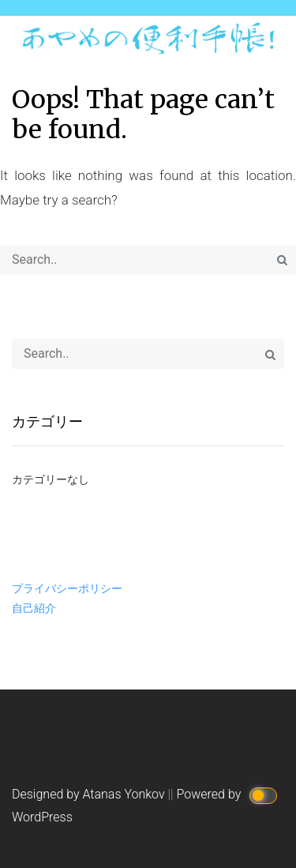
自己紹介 (34, 608)
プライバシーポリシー (67, 588)
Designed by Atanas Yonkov (90, 794)
